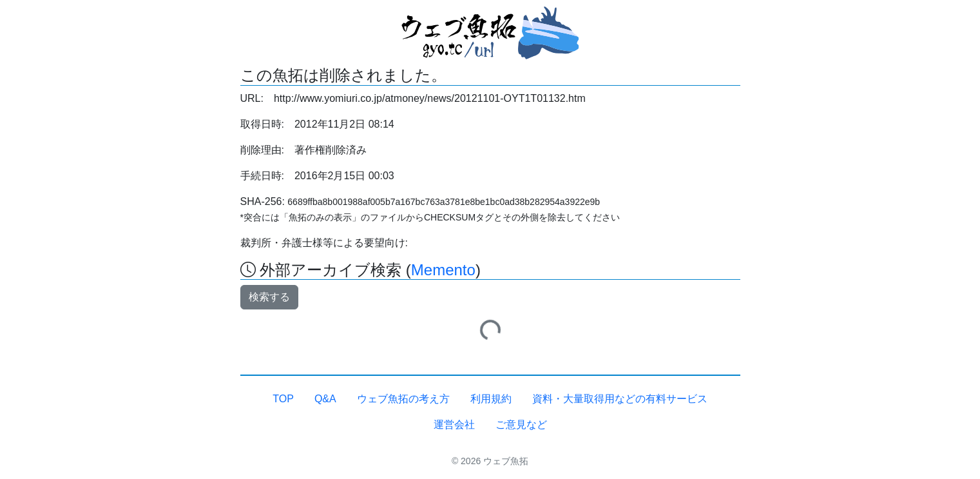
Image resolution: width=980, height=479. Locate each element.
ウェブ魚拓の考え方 (403, 399)
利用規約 (491, 399)
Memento (443, 270)
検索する (269, 297)
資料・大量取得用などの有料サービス (620, 399)
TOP (283, 399)
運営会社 (454, 425)
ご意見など (521, 425)
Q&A (325, 399)
